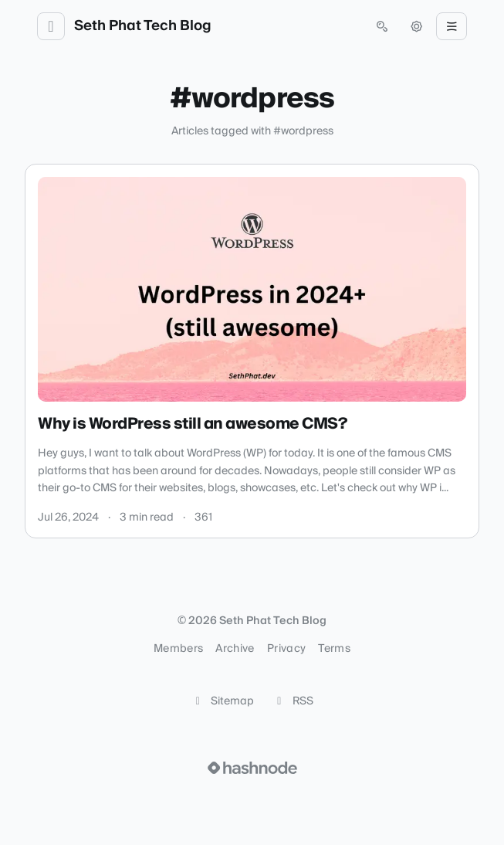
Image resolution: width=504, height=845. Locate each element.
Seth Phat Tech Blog (143, 26)
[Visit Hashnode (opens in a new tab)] (252, 768)
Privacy (286, 649)
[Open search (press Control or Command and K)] (382, 26)
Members (178, 649)
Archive (235, 649)
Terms (334, 649)
